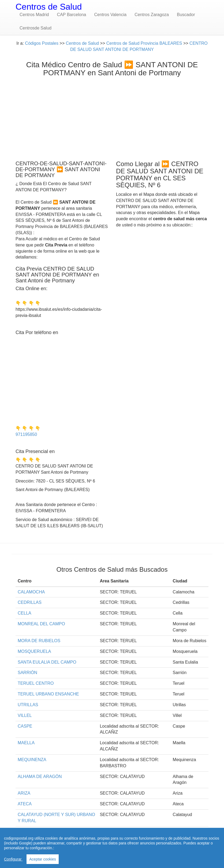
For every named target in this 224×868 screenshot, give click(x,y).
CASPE (25, 726)
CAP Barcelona (71, 15)
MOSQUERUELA (34, 651)
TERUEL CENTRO (36, 683)
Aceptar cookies (43, 859)
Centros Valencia (110, 15)
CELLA (25, 613)
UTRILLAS (28, 705)
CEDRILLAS (30, 602)
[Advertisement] (112, 117)
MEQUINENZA (32, 760)
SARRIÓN (27, 673)
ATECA (25, 804)
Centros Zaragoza (152, 15)
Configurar (13, 859)
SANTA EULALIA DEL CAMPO (47, 662)
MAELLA (26, 743)
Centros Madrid (34, 15)
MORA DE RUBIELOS (39, 641)
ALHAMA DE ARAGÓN (40, 777)
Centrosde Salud (36, 28)
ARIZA (24, 793)
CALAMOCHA (31, 592)
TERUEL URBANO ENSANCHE (48, 694)
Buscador (186, 15)
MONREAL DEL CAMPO (41, 624)
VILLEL (25, 715)
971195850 (26, 434)
